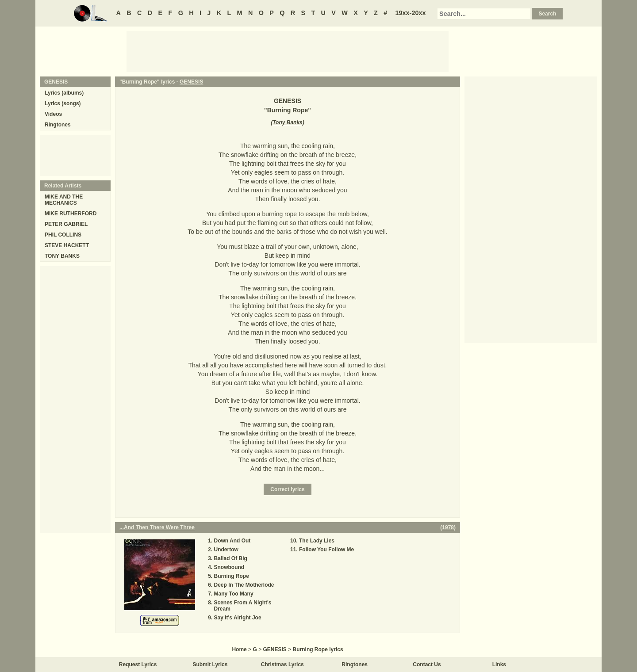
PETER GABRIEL (66, 224)
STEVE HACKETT (67, 245)
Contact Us (427, 664)
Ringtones (58, 125)
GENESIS (191, 82)
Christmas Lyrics (282, 664)
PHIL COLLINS (63, 235)
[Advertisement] (288, 51)
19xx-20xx (411, 13)
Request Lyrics (138, 664)
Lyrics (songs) (63, 103)
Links (499, 664)
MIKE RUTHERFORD (71, 214)
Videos (53, 114)
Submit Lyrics (210, 664)
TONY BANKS (62, 256)
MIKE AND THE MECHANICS (64, 200)
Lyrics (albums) (64, 93)
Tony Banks (288, 122)
